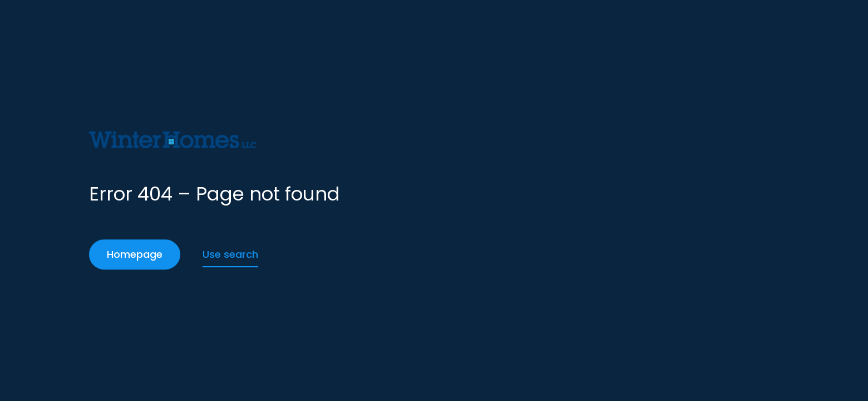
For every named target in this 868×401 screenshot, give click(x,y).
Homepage (135, 254)
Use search (230, 254)
